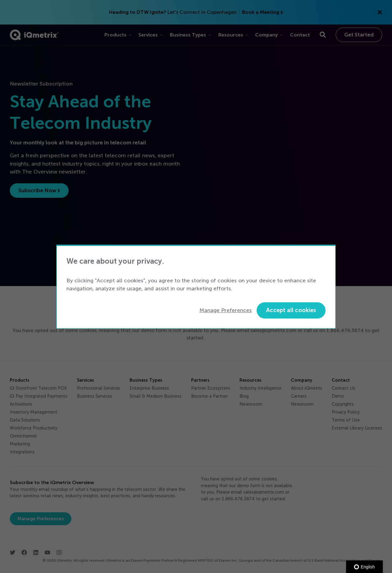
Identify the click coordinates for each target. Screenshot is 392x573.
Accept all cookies (291, 310)
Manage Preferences (226, 310)
